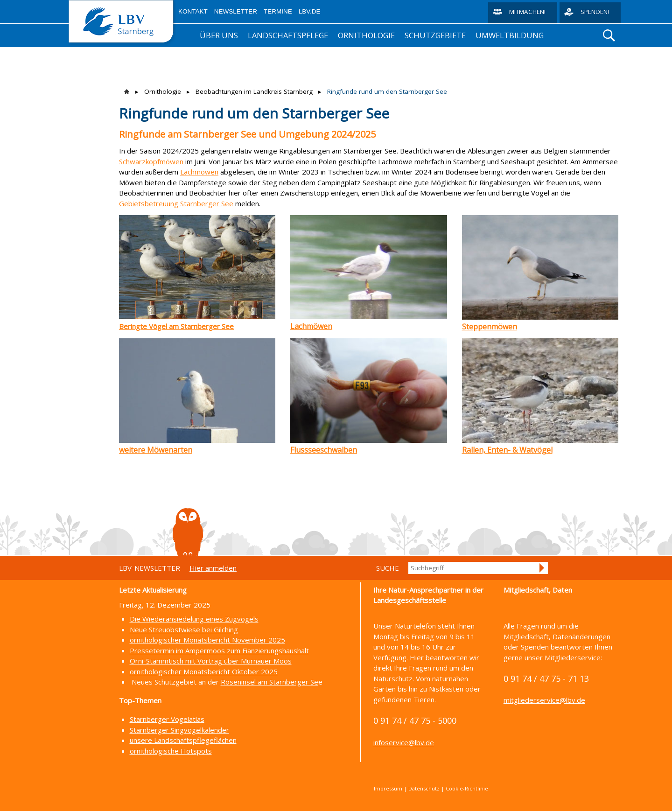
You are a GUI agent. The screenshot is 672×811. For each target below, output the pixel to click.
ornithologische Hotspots (171, 751)
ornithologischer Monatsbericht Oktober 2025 (204, 671)
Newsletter (236, 11)
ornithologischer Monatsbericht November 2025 (207, 640)
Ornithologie (366, 35)
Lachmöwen (199, 172)
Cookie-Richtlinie (467, 788)
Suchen (542, 568)
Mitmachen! (527, 12)
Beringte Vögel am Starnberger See (176, 326)
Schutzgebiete (435, 35)
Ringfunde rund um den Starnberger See (387, 91)
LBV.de (310, 11)
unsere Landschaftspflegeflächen (183, 740)
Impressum (388, 788)
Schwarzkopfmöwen (151, 161)
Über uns (219, 35)
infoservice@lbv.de (404, 742)
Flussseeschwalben (324, 450)
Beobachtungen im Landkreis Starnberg (254, 91)
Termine (278, 11)
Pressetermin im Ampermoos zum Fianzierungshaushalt (219, 650)
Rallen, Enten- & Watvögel (507, 450)
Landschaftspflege (288, 35)
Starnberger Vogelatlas (167, 719)
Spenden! (595, 12)
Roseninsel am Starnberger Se (269, 682)
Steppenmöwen (490, 327)
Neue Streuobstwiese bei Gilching (184, 629)
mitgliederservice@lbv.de (544, 700)
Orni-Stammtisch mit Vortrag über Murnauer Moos (211, 661)
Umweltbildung (510, 35)
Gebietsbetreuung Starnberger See (176, 203)
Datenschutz (424, 788)
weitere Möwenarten (156, 450)
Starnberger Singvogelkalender (179, 730)
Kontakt (193, 11)
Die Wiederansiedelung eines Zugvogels (194, 619)
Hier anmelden (213, 568)
